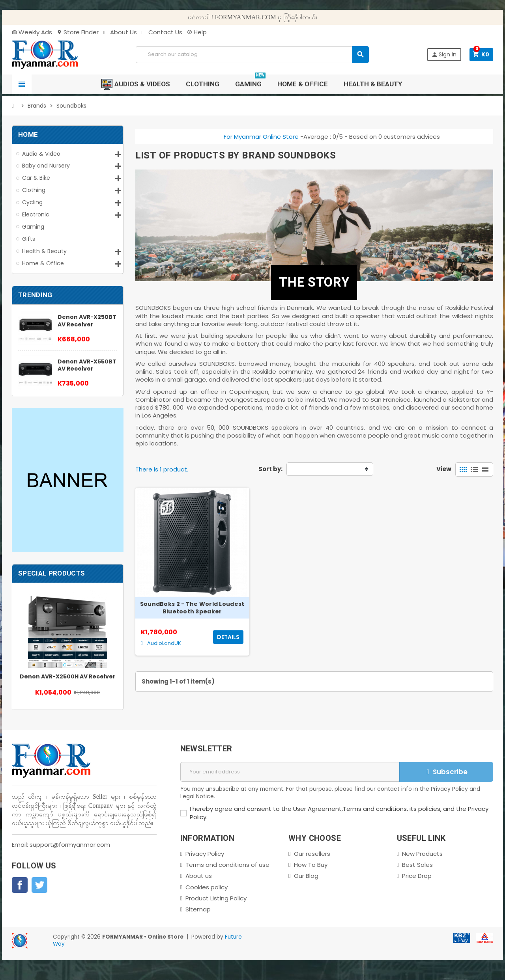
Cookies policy (207, 887)
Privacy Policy (205, 854)
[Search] (252, 55)
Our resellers (312, 854)
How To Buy (311, 865)
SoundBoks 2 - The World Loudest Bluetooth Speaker (192, 608)
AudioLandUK (161, 643)
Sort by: (270, 469)
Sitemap (198, 909)
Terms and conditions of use (227, 865)
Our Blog (306, 876)
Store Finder (78, 32)
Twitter (39, 885)
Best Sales (417, 865)
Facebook (20, 885)
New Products (422, 854)
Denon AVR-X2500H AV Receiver (68, 676)
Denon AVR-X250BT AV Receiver (87, 321)
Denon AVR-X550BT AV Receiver (87, 365)
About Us (120, 32)
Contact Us (162, 32)
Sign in (444, 54)
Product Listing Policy (216, 898)
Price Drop (417, 876)
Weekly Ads (32, 32)
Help (197, 32)
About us (199, 876)
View (444, 469)
